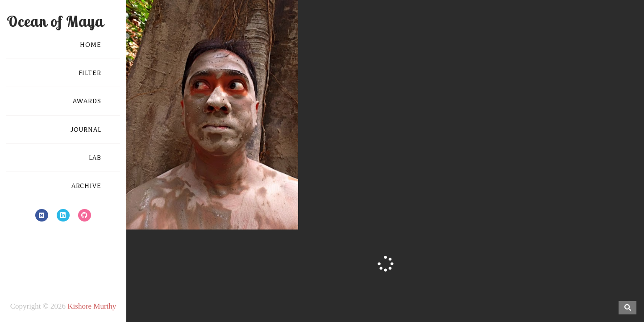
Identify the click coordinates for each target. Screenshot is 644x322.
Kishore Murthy (92, 306)
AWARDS (87, 101)
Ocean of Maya (55, 21)
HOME (91, 45)
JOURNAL (86, 130)
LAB (95, 158)
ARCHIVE (86, 186)
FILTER (90, 73)
